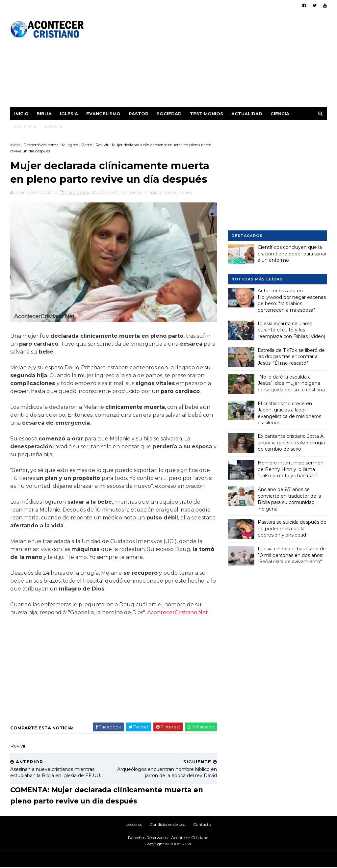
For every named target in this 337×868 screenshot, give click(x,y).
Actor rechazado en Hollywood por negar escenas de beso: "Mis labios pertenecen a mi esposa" (291, 300)
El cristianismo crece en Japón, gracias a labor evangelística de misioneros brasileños (289, 413)
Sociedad (169, 114)
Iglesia (69, 114)
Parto (87, 145)
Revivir (102, 145)
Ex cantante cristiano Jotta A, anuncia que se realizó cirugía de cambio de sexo (291, 443)
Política (26, 127)
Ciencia (280, 114)
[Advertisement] (207, 61)
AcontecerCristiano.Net (178, 613)
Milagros (70, 145)
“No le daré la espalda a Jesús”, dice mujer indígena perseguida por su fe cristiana (291, 383)
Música (54, 127)
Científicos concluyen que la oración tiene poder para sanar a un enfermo (292, 254)
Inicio (22, 114)
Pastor (139, 114)
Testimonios (207, 114)
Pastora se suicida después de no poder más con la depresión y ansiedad (292, 528)
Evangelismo (104, 114)
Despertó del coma (41, 145)
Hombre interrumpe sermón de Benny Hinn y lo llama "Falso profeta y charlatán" (290, 469)
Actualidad (247, 114)
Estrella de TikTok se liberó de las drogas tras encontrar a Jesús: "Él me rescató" (291, 356)
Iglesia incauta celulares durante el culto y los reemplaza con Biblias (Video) (291, 330)
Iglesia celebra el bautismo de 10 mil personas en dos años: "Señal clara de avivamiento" (291, 555)
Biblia (44, 114)
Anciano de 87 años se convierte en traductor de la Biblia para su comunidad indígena (289, 499)
